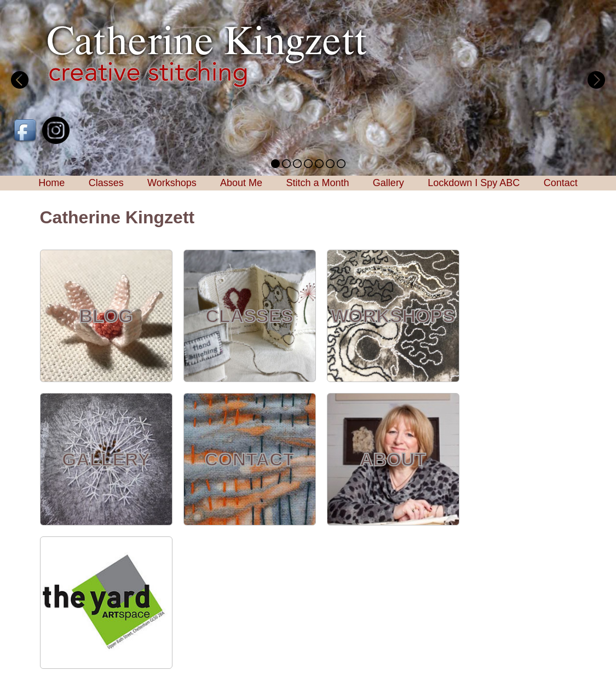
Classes (106, 183)
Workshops (172, 183)
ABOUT (393, 459)
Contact (561, 183)
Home (51, 183)
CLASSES (249, 316)
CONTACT (250, 459)
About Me (241, 183)
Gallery (388, 183)
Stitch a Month (317, 183)
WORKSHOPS (393, 316)
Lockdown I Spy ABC (474, 183)
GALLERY (106, 459)
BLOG (106, 316)
